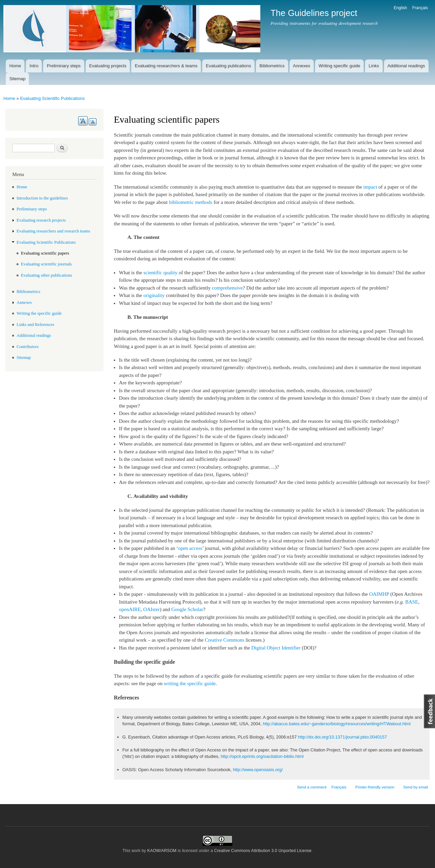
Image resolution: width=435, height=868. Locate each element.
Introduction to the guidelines (42, 198)
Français (420, 8)
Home (15, 66)
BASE (412, 602)
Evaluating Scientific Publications (52, 98)
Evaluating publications (229, 66)
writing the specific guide (190, 683)
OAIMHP (379, 594)
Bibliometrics (272, 66)
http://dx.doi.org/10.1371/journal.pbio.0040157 (343, 737)
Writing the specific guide (39, 313)
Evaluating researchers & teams (166, 66)
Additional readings (406, 66)
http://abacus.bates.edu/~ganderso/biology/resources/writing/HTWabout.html (337, 724)
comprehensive (228, 288)
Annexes (302, 66)
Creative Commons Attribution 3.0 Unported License (263, 851)
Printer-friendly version (375, 787)
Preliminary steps (64, 66)
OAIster (152, 609)
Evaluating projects (108, 66)
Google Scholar (187, 609)
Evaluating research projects (41, 220)
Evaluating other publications (47, 275)
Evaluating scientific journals (47, 264)
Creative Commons (225, 640)
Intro (34, 66)
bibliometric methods (191, 202)
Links (374, 66)
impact (370, 187)
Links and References (36, 325)
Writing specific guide (339, 66)
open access (190, 548)
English (400, 8)
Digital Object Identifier (276, 648)
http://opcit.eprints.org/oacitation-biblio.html (262, 756)
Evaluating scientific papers (45, 253)
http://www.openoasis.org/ (258, 770)
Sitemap (17, 79)
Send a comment (312, 787)
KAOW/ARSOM (162, 851)
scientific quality (160, 273)
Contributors (28, 347)
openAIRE (130, 609)
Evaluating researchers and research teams (53, 231)
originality (154, 295)
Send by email (415, 787)
